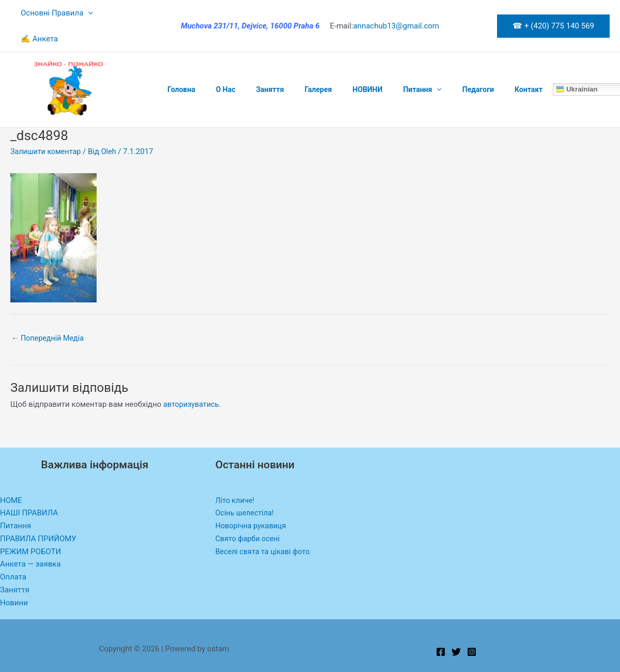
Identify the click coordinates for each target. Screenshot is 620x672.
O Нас (216, 64)
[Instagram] (472, 627)
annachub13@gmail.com (396, 13)
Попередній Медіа (49, 313)
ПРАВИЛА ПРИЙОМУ (38, 513)
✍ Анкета (125, 13)
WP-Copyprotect (99, 666)
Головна (178, 64)
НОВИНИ (339, 64)
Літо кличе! (236, 475)
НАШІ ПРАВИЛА (29, 488)
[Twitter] (456, 627)
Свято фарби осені (249, 513)
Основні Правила (54, 13)
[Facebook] (441, 627)
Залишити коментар (47, 126)
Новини (14, 577)
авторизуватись (192, 379)
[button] (553, 13)
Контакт (482, 64)
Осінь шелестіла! (246, 488)
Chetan (61, 666)
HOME (11, 475)
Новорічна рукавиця (252, 501)
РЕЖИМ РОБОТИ (30, 526)
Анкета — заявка (30, 539)
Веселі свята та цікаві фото (265, 526)
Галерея (296, 64)
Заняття (254, 64)
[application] (86, 13)
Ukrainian (527, 64)
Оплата (13, 552)
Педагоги (438, 64)
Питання (388, 64)
